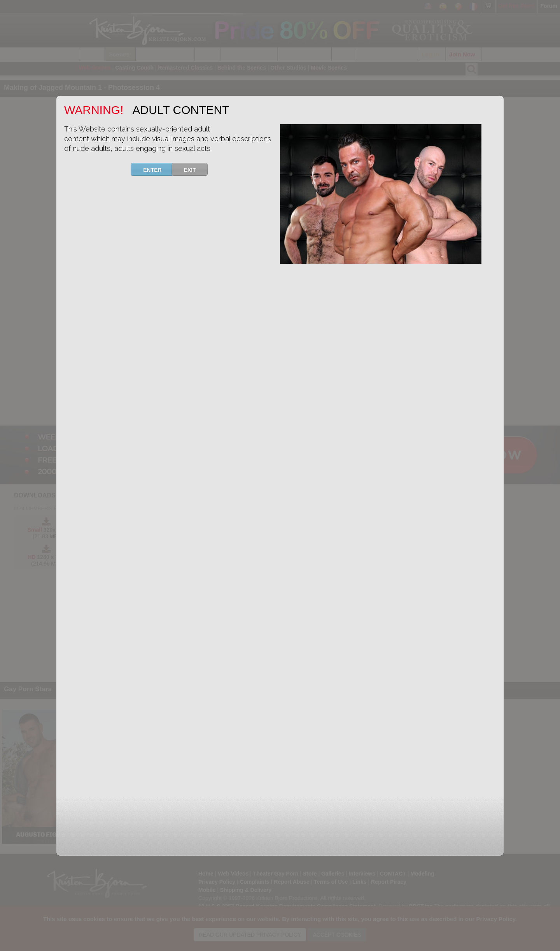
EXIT (195, 169)
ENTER (157, 169)
